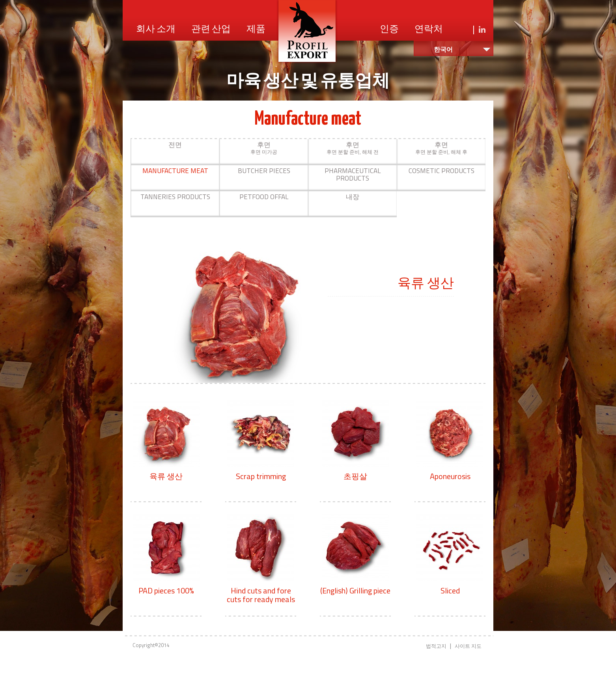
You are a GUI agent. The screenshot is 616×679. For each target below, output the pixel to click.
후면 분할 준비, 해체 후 (441, 148)
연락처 (429, 29)
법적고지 (436, 646)
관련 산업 (211, 29)
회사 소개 (156, 29)
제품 (256, 29)
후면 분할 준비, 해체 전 (353, 148)
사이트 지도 (468, 646)
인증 (389, 29)
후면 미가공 (264, 148)
